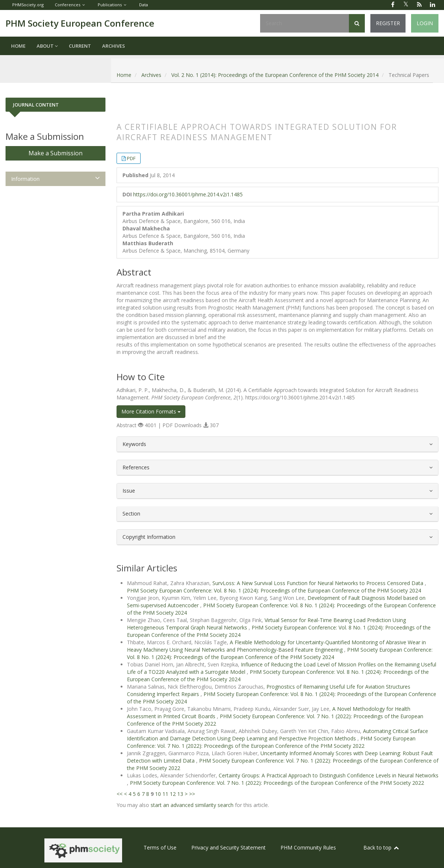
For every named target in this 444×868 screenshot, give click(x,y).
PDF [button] (131, 158)
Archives (114, 46)
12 (173, 794)
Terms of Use (160, 847)
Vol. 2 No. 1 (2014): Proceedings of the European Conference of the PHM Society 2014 (275, 75)
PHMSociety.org (28, 5)
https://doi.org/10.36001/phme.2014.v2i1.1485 (188, 194)
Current (80, 46)
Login (425, 23)
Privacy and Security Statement (228, 847)
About (47, 46)
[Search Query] (305, 23)
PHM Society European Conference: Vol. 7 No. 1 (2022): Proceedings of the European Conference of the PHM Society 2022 (271, 742)
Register (388, 23)
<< (120, 794)
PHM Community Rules (308, 847)
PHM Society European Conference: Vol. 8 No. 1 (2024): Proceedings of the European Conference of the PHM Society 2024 (274, 590)
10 (158, 794)
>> (192, 794)
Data (144, 5)
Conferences (68, 5)
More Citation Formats (151, 411)
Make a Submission (55, 153)
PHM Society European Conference (80, 23)
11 (165, 794)
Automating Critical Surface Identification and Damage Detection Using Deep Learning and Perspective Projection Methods (277, 735)
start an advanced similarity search (192, 805)
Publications (110, 5)
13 (180, 794)
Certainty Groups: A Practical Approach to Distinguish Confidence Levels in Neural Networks (329, 775)
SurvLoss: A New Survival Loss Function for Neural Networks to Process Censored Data (319, 583)
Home (18, 46)
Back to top (381, 847)
